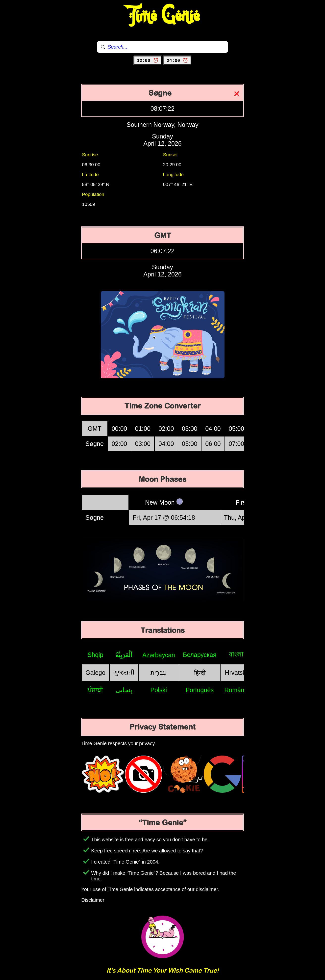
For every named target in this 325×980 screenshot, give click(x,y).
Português (200, 690)
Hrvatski (236, 673)
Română (236, 690)
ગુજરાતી (124, 672)
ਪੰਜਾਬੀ (95, 690)
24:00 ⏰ (177, 61)
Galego (95, 673)
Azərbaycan (159, 655)
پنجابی (124, 690)
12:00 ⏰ (148, 61)
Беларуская (200, 655)
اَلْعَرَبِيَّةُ (124, 655)
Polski (159, 690)
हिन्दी (200, 673)
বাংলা (236, 654)
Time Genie (162, 16)
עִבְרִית (159, 673)
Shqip (96, 655)
